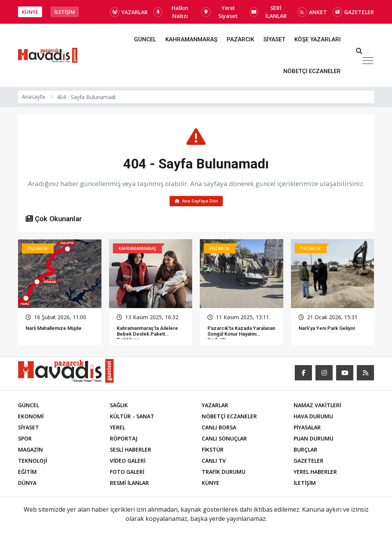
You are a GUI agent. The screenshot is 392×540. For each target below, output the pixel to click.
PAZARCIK (240, 39)
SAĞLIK (119, 407)
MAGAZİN (30, 451)
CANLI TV (214, 462)
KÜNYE (30, 12)
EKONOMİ (31, 418)
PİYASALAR (307, 429)
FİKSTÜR (213, 451)
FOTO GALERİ (127, 473)
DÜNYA (27, 484)
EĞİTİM (27, 473)
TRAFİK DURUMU (224, 473)
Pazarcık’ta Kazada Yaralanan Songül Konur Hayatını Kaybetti (241, 335)
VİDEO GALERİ (128, 462)
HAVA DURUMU (313, 418)
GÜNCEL (145, 39)
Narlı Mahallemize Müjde (54, 330)
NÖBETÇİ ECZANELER (312, 71)
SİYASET (274, 39)
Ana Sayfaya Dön (196, 201)
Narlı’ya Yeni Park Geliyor (327, 330)
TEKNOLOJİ (33, 462)
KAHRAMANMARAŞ (191, 39)
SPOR (25, 440)
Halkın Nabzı (171, 12)
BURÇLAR (305, 451)
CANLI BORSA (219, 429)
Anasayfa (33, 97)
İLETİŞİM (65, 12)
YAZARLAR (129, 12)
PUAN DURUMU (314, 440)
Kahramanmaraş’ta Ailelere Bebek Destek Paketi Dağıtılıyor (147, 335)
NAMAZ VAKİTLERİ (317, 407)
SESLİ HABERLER (131, 451)
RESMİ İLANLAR (129, 484)
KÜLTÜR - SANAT (132, 418)
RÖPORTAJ (124, 440)
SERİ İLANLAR (268, 12)
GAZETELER (353, 12)
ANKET (312, 12)
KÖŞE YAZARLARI (318, 39)
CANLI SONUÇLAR (224, 440)
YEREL (118, 429)
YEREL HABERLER (315, 473)
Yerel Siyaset (220, 12)
